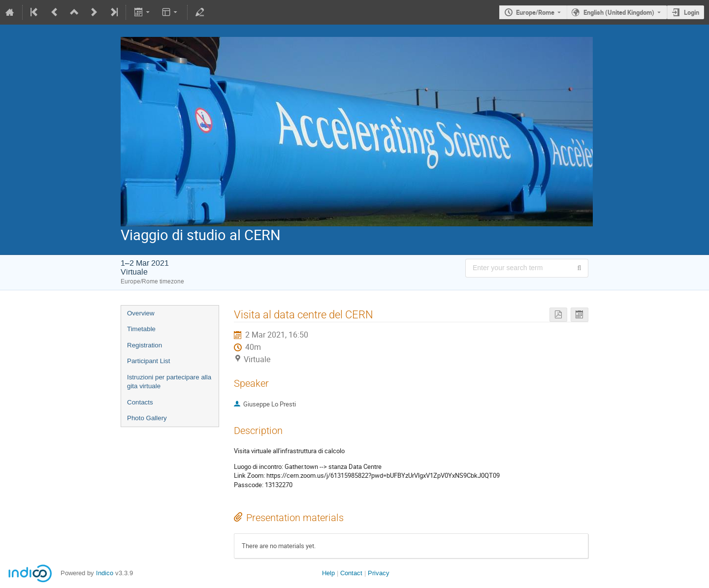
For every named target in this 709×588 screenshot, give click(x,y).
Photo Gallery (147, 418)
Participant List (148, 361)
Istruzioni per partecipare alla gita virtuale (169, 382)
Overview (141, 313)
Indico (105, 573)
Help (328, 573)
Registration (145, 345)
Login (692, 12)
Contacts (140, 402)
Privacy (379, 573)
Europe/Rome (535, 12)
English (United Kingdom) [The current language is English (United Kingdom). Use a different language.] (619, 12)
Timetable (141, 329)
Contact (351, 573)
